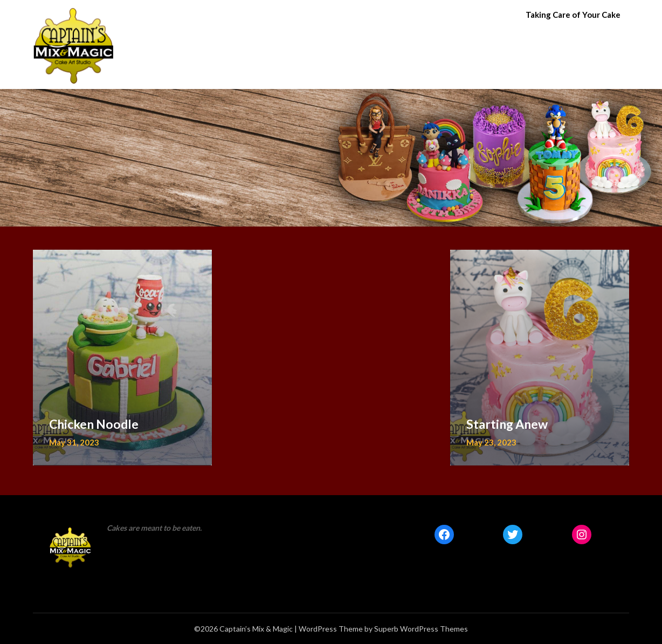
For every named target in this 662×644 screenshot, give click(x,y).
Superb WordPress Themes (421, 629)
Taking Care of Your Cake (573, 15)
